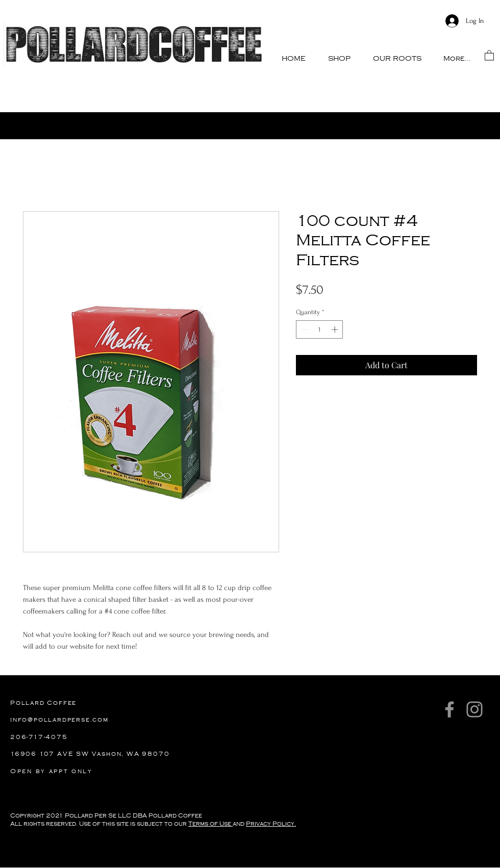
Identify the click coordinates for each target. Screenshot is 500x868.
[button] (339, 58)
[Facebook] (449, 709)
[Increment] (336, 329)
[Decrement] (304, 329)
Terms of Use (210, 824)
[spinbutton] (320, 329)
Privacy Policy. (271, 824)
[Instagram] (474, 709)
